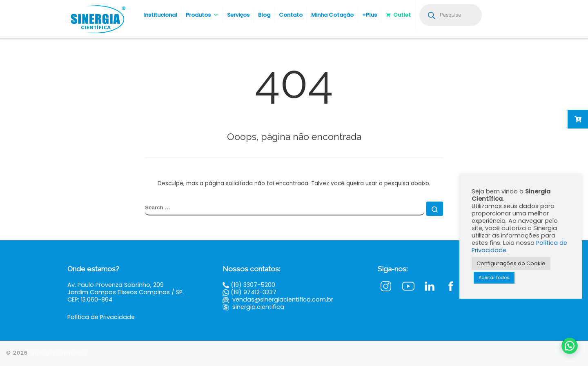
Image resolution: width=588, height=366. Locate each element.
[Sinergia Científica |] (97, 18)
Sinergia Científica (58, 353)
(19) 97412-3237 (254, 292)
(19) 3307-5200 (253, 285)
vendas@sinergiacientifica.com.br (283, 299)
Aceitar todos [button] (494, 277)
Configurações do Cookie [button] (511, 263)
